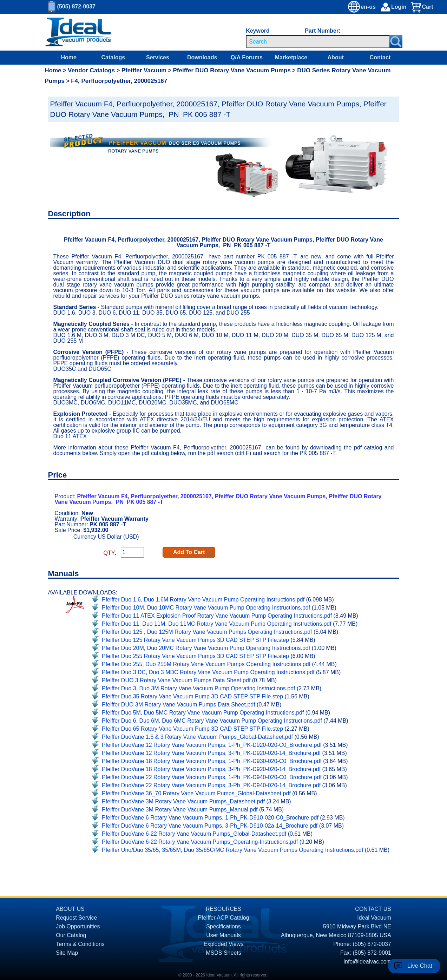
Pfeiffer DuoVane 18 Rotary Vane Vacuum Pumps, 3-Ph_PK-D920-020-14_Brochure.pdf (211, 769)
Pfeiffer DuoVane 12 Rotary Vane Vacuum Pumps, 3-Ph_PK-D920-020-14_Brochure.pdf (211, 753)
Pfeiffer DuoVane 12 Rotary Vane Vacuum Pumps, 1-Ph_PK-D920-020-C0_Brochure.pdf (212, 745)
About (336, 57)
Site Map (67, 953)
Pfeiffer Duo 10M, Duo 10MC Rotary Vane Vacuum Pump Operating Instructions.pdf (206, 608)
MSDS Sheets (223, 953)
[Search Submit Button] (396, 42)
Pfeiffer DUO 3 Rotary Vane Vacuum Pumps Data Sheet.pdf (176, 680)
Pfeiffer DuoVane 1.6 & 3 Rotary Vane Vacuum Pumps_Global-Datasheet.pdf (197, 737)
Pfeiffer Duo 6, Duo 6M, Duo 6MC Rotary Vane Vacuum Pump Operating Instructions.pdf (212, 721)
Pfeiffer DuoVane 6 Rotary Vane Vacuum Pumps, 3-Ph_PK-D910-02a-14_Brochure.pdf (210, 826)
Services (158, 57)
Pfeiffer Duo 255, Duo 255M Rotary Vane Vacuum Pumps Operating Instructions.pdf (206, 664)
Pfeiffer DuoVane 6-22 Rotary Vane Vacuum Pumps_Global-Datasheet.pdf (194, 834)
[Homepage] (78, 32)
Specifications (224, 926)
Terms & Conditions (80, 944)
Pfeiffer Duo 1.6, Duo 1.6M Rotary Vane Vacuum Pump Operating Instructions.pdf (203, 600)
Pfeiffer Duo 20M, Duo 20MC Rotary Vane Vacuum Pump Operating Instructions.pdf (206, 648)
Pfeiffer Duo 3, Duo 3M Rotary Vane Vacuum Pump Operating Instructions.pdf (199, 688)
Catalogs (113, 57)
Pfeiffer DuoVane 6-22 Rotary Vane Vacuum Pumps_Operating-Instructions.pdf (200, 842)
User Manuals (224, 935)
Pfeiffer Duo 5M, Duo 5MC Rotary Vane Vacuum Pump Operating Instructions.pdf (203, 713)
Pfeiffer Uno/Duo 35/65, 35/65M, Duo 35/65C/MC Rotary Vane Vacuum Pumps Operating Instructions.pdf (232, 850)
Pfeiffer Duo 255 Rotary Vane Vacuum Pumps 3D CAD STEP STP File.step (195, 656)
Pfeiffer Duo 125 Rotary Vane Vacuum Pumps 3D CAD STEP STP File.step (195, 640)
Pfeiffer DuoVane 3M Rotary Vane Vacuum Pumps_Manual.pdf (180, 810)
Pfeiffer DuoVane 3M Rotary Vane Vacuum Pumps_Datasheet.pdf (183, 801)
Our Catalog (71, 935)
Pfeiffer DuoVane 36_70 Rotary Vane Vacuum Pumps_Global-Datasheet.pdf (196, 793)
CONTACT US (373, 909)
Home (68, 57)
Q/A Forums (247, 57)
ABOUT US (70, 909)
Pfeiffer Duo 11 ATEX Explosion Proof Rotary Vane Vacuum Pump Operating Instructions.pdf (217, 616)
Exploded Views (224, 944)
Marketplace (291, 57)
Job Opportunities (78, 926)
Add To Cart (189, 552)
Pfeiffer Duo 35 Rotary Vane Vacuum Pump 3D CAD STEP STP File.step (192, 696)
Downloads (202, 57)
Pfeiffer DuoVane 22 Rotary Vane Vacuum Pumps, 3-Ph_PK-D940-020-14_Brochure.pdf (211, 785)
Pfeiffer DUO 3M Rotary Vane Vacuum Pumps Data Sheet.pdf (179, 705)
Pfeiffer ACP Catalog (223, 918)
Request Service (76, 918)
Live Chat (420, 966)
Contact (380, 57)
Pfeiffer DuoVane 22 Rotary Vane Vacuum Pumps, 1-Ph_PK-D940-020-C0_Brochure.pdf (212, 777)
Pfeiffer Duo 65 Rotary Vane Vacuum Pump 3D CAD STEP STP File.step (192, 729)
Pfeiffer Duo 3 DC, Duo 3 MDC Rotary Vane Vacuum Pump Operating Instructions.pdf (208, 672)
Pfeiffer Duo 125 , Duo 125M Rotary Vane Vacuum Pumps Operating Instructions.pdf (207, 632)
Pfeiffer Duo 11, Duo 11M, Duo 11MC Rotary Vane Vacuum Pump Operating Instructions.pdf (217, 624)
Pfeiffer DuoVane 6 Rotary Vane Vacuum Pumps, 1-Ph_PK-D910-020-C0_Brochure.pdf (210, 818)
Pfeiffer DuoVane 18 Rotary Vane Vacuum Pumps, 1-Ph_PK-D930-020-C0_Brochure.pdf (212, 761)
